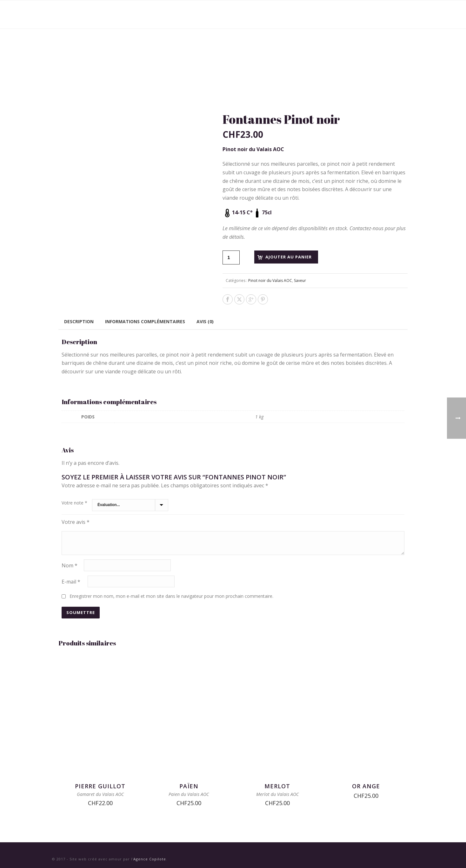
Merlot (277, 786)
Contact (378, 15)
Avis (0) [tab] (205, 321)
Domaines (281, 15)
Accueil (226, 15)
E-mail (71, 581)
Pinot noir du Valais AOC (270, 280)
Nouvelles (316, 15)
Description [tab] (79, 321)
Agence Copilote (150, 859)
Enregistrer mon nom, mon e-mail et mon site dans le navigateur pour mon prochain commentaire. (171, 596)
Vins (252, 15)
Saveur (300, 280)
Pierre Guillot (100, 786)
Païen (189, 786)
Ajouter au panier (289, 257)
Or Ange (366, 786)
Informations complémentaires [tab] (145, 321)
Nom (70, 565)
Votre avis (76, 522)
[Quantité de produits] (231, 257)
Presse (348, 15)
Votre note (74, 503)
